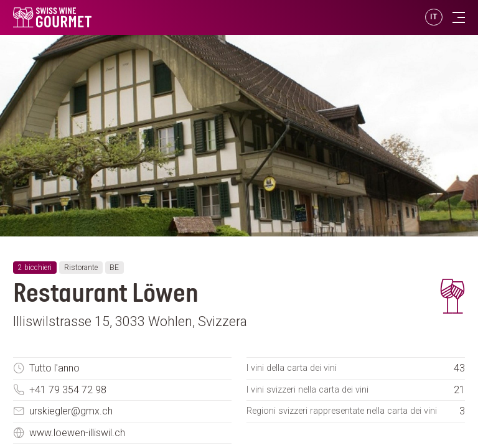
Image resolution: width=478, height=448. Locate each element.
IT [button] (434, 16)
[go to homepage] (113, 17)
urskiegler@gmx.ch (71, 411)
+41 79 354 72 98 (68, 390)
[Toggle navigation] (459, 17)
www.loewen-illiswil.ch (77, 433)
